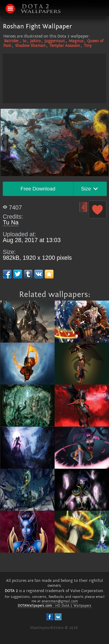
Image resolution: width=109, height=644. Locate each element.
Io (24, 41)
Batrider (11, 41)
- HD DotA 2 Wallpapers (55, 606)
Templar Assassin (65, 46)
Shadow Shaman (30, 46)
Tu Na (11, 222)
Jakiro (35, 41)
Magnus (76, 41)
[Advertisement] (55, 92)
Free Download (38, 189)
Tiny (88, 46)
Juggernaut (55, 41)
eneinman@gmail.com (60, 601)
